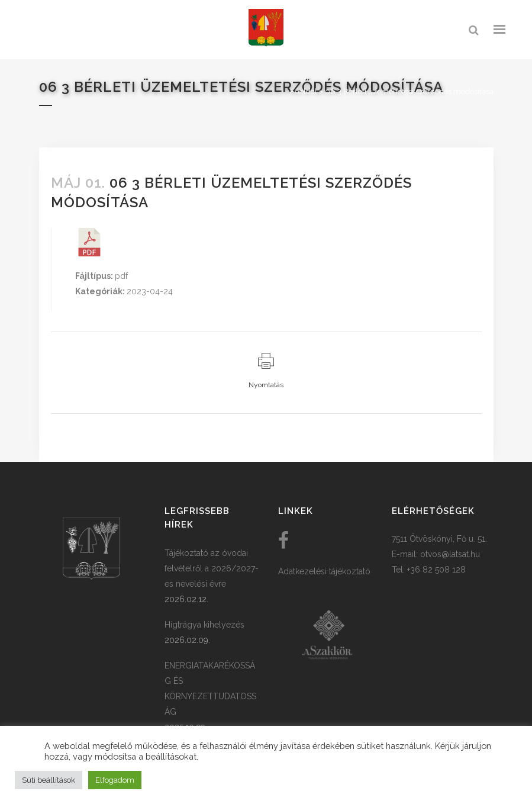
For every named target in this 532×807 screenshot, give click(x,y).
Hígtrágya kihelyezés (204, 625)
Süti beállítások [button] (49, 780)
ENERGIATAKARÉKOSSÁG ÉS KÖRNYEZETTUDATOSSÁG (210, 689)
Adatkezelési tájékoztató (324, 571)
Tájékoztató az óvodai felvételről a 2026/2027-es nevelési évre (212, 568)
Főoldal (304, 91)
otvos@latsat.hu (450, 554)
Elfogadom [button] (115, 780)
